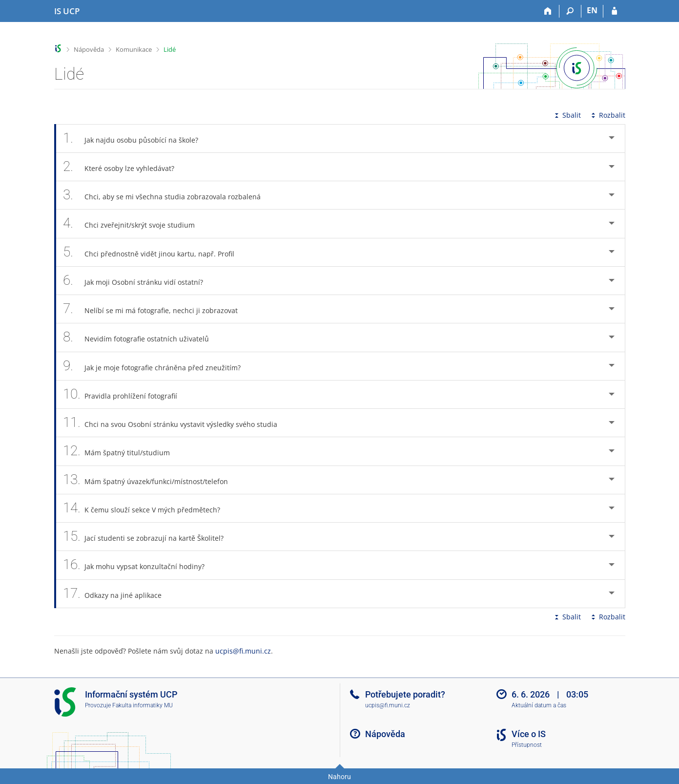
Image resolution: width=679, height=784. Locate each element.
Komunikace (134, 49)
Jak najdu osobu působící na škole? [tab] (136, 138)
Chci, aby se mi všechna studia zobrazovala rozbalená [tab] (167, 195)
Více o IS (529, 734)
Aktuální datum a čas (539, 705)
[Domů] (548, 11)
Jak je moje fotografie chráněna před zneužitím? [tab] (157, 366)
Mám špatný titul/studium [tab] (122, 451)
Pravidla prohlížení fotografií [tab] (126, 394)
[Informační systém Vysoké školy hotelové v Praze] (67, 11)
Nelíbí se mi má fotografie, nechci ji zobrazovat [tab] (156, 309)
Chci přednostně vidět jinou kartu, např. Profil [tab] (154, 252)
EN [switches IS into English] (592, 10)
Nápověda (89, 49)
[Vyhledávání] (570, 11)
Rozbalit (607, 115)
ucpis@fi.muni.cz (243, 651)
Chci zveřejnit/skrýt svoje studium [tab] (134, 223)
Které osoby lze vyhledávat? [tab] (124, 167)
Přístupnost (527, 745)
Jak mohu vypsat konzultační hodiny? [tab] (139, 565)
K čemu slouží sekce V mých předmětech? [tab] (147, 508)
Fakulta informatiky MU (143, 705)
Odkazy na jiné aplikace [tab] (118, 594)
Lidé (170, 49)
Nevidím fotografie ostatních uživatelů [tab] (142, 337)
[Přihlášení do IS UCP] (614, 11)
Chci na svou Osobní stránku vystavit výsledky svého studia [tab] (176, 423)
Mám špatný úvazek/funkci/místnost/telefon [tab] (151, 480)
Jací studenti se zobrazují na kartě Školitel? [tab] (149, 537)
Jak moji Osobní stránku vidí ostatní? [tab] (139, 281)
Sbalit (567, 115)
